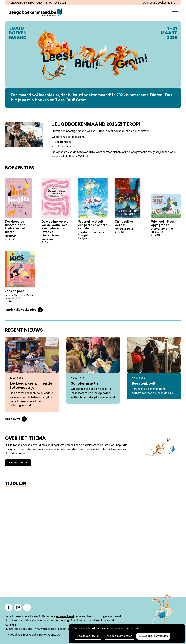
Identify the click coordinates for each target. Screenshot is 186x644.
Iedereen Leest (65, 617)
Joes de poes (15, 291)
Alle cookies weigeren (119, 636)
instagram (18, 608)
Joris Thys (33, 629)
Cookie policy (38, 635)
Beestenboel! (143, 384)
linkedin (27, 608)
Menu (175, 13)
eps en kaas (65, 629)
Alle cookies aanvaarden (152, 636)
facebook (9, 608)
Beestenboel (63, 142)
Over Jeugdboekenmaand (159, 3)
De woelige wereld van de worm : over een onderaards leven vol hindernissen (55, 229)
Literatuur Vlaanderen (26, 621)
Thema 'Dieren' (18, 463)
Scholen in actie (65, 147)
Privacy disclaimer (16, 635)
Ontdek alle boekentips (21, 310)
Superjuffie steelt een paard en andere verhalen (93, 226)
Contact (54, 635)
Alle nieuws (13, 419)
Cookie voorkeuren (88, 636)
